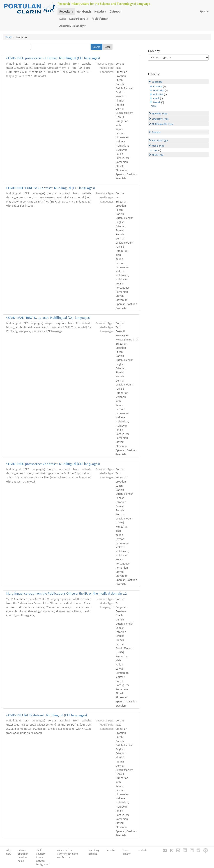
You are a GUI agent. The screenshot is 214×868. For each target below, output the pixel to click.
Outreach (115, 11)
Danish (157, 102)
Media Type (158, 146)
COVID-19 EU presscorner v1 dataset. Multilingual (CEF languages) (53, 58)
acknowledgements (68, 854)
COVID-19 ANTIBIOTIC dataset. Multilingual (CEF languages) (49, 318)
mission (22, 850)
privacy (127, 854)
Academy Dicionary (73, 26)
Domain (156, 132)
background (43, 864)
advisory (41, 854)
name (21, 861)
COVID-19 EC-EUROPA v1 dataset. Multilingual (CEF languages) (51, 188)
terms (126, 850)
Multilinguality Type (163, 124)
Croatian (158, 86)
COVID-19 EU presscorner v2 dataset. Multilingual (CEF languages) (53, 464)
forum (40, 857)
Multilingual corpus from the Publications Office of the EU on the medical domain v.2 (66, 593)
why (9, 850)
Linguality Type (160, 119)
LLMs (62, 19)
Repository (66, 11)
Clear (107, 47)
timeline (22, 857)
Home (9, 37)
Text (156, 150)
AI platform (100, 19)
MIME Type (158, 155)
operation (23, 854)
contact (142, 850)
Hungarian (159, 90)
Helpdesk (100, 11)
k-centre (111, 850)
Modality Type (160, 114)
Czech (156, 98)
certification (64, 857)
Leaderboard (79, 19)
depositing (93, 850)
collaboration (65, 850)
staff (39, 850)
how (9, 854)
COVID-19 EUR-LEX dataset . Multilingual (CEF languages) (47, 715)
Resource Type (160, 140)
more (154, 106)
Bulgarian (158, 94)
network (41, 861)
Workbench (84, 11)
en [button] (204, 11)
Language (157, 82)
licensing (92, 854)
